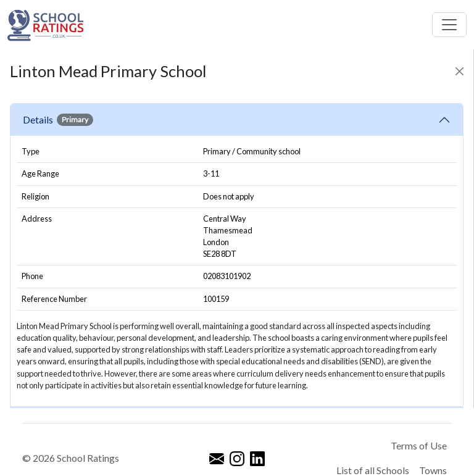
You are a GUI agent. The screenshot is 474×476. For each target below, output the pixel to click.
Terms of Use (419, 445)
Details (58, 120)
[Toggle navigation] (449, 25)
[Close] (459, 71)
